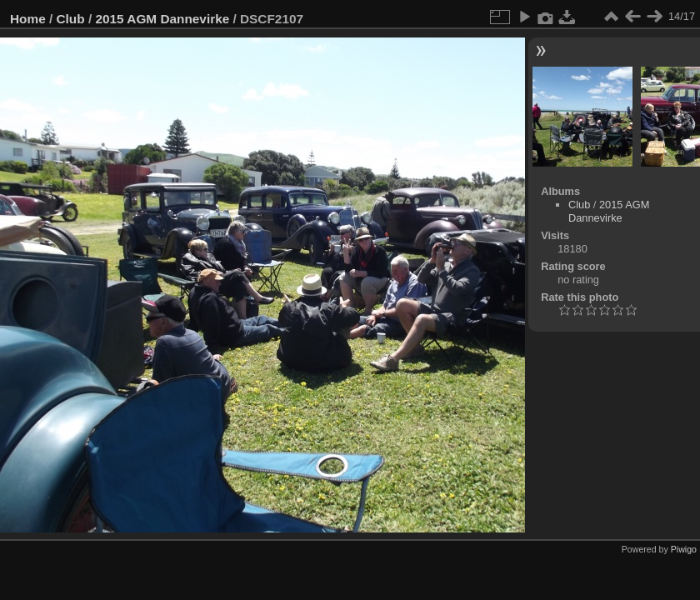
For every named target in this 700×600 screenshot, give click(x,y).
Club (71, 19)
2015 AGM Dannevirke (162, 19)
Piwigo (684, 549)
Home (28, 19)
